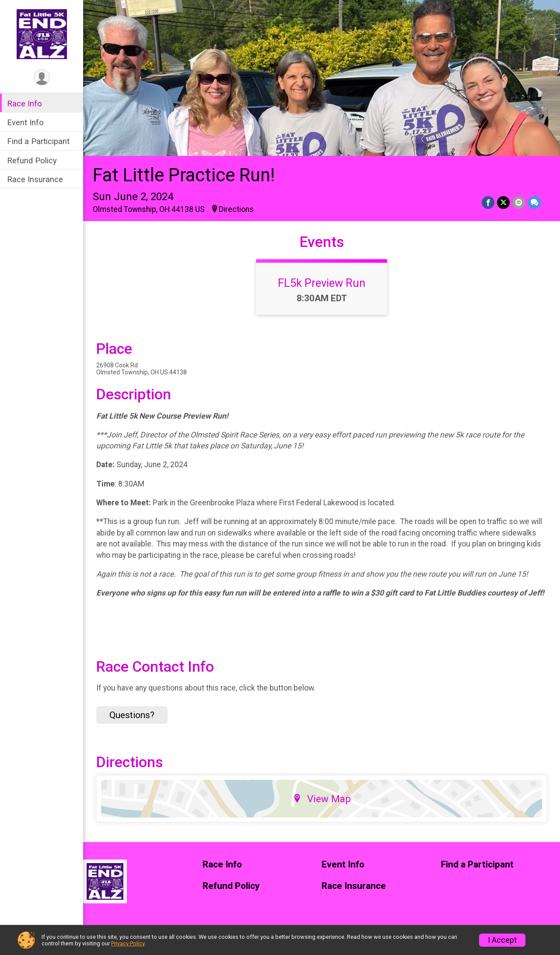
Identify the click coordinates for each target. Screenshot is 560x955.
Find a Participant (38, 141)
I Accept (502, 940)
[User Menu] (42, 77)
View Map (322, 799)
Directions (236, 209)
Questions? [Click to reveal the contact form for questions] (132, 715)
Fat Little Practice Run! (184, 175)
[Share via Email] (519, 203)
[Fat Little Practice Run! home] (42, 34)
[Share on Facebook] (488, 203)
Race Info (24, 104)
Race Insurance (35, 179)
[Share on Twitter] (503, 203)
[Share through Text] (534, 203)
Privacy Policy (128, 943)
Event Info (25, 122)
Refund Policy (32, 160)
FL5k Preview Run (322, 283)
